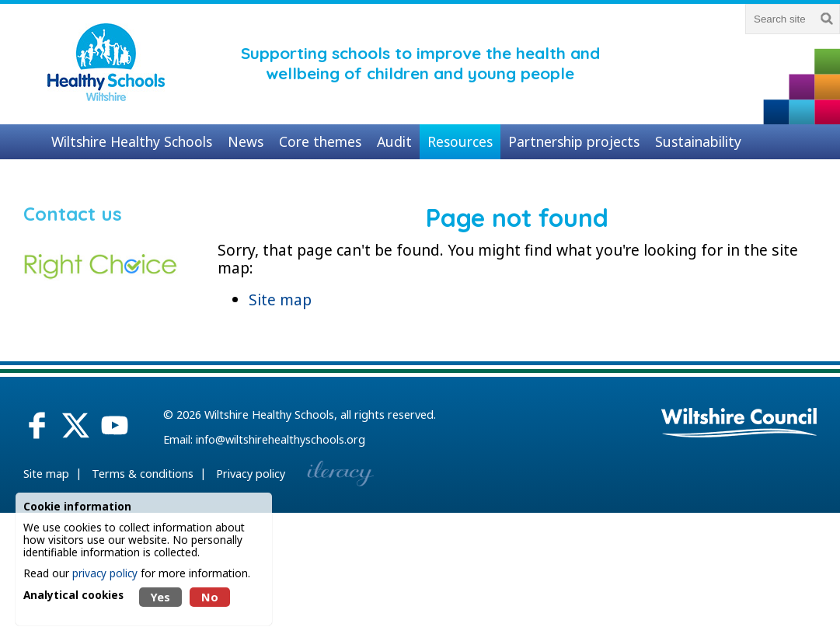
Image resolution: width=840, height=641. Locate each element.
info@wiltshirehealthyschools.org (281, 439)
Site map (280, 300)
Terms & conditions (143, 474)
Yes (160, 597)
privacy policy (105, 573)
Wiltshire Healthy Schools (269, 415)
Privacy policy (251, 474)
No (210, 597)
